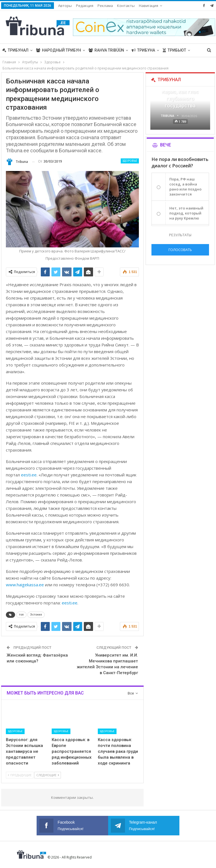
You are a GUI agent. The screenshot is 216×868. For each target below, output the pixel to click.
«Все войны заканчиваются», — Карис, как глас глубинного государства (180, 92)
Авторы (65, 6)
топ (21, 615)
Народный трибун (59, 50)
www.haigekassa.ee (25, 585)
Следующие (48, 775)
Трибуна (143, 50)
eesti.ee (29, 475)
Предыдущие (20, 775)
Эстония (36, 615)
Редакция (85, 6)
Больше (126, 6)
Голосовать (180, 250)
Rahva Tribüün (106, 50)
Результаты (180, 235)
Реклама (105, 6)
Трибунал (15, 50)
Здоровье (130, 161)
